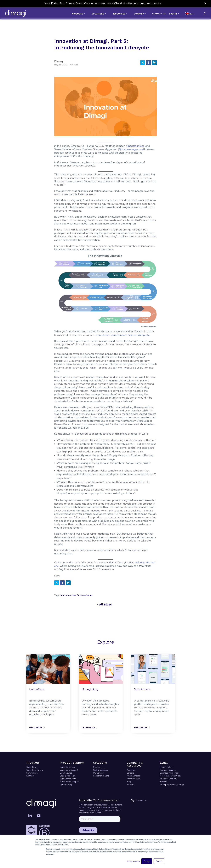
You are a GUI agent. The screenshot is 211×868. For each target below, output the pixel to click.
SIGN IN (173, 14)
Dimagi (59, 61)
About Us (131, 770)
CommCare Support (69, 770)
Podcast (130, 785)
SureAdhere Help (68, 779)
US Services (99, 773)
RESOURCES (119, 14)
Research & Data (101, 776)
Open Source (66, 773)
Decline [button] (159, 861)
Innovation (65, 595)
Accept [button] (147, 861)
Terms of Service (168, 770)
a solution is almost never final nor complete (123, 335)
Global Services (101, 770)
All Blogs (105, 604)
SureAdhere (32, 773)
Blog (129, 782)
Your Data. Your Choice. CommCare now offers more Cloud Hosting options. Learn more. (103, 3)
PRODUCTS (77, 14)
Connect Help (66, 785)
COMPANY (139, 14)
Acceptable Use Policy (170, 776)
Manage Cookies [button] (133, 861)
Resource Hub (133, 779)
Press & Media (133, 776)
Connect (30, 776)
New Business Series (82, 595)
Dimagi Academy (68, 776)
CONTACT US (159, 14)
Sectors (97, 767)
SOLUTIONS (98, 14)
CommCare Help (67, 767)
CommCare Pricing (35, 770)
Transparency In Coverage (172, 785)
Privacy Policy (166, 767)
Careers (130, 773)
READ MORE (36, 728)
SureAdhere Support (69, 782)
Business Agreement (170, 773)
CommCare (31, 767)
